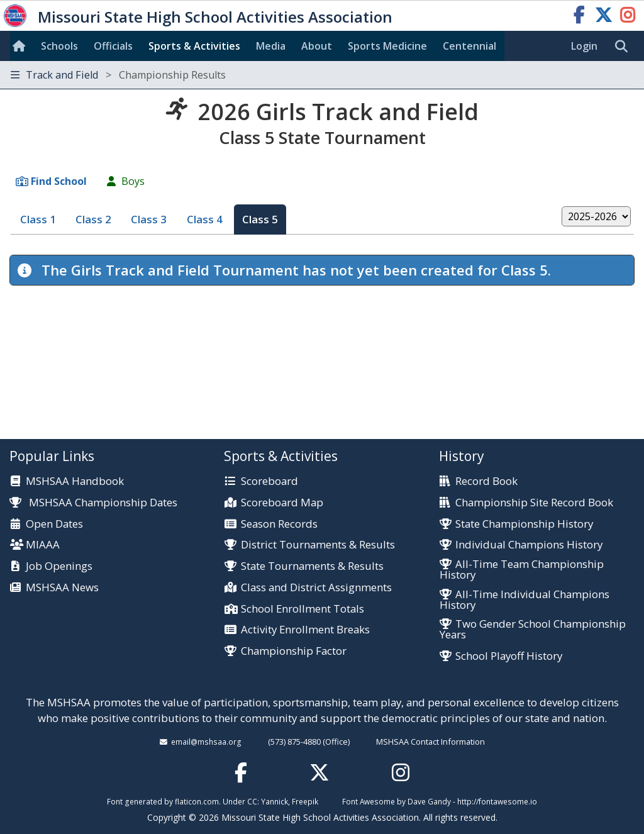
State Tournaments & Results (312, 566)
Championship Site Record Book (534, 503)
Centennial (469, 46)
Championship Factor (294, 651)
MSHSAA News (62, 588)
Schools (59, 46)
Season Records (279, 524)
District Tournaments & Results (318, 545)
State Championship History (524, 524)
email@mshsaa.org (206, 742)
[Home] (21, 46)
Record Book (486, 481)
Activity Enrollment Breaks (305, 630)
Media (271, 46)
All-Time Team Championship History (522, 570)
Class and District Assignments (316, 588)
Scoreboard (269, 481)
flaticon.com (197, 801)
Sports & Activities (194, 46)
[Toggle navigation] (322, 75)
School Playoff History (509, 656)
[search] (625, 47)
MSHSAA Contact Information (430, 742)
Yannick (275, 801)
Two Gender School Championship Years (533, 630)
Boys (133, 181)
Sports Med (387, 46)
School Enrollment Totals (303, 609)
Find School (59, 181)
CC (252, 801)
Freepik (305, 801)
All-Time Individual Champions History (525, 600)
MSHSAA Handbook (75, 481)
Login (584, 46)
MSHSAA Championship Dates (93, 502)
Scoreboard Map (282, 503)
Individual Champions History (529, 545)
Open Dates (54, 524)
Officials (113, 46)
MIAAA (43, 545)
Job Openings (59, 566)
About (317, 46)
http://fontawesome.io (497, 801)
